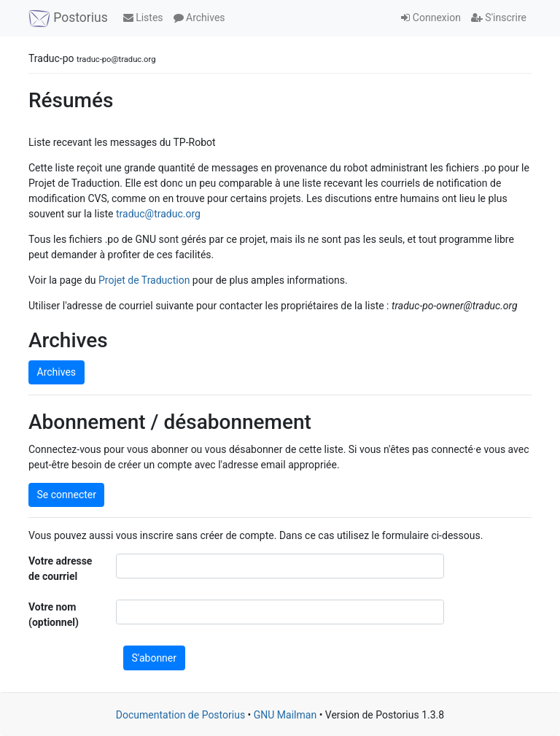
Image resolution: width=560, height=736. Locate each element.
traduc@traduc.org (158, 214)
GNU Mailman (285, 715)
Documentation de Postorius (180, 715)
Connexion (431, 18)
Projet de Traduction (144, 280)
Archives (199, 18)
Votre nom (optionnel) (54, 615)
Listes (143, 18)
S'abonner (155, 658)
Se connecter (67, 495)
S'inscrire (499, 18)
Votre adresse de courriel (60, 569)
